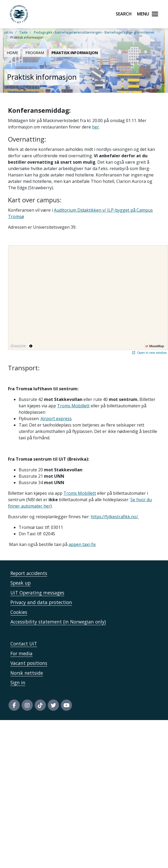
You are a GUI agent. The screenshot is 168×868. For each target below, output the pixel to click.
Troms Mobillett (73, 406)
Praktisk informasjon (75, 53)
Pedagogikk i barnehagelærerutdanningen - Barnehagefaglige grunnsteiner (94, 32)
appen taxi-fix (82, 544)
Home (12, 53)
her (95, 127)
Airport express (56, 419)
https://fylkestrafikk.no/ (115, 517)
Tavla (23, 32)
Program (35, 53)
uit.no (9, 32)
